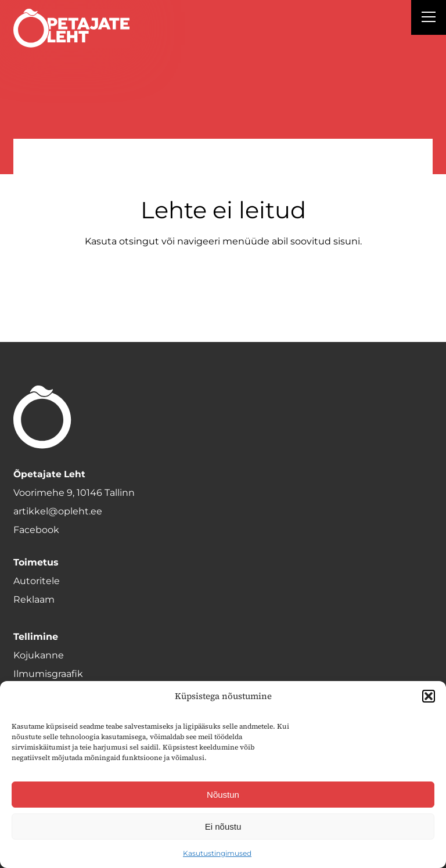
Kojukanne (39, 655)
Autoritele (37, 581)
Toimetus (36, 562)
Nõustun (223, 795)
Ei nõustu (223, 826)
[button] (429, 696)
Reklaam (34, 599)
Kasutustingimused (217, 853)
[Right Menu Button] (429, 19)
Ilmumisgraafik (48, 674)
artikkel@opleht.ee (58, 511)
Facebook (36, 530)
